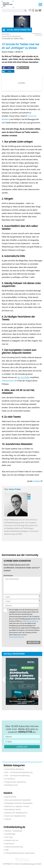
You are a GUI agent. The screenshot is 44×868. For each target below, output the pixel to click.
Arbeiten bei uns (12, 840)
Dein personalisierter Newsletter (18, 800)
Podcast (8, 819)
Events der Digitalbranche (15, 816)
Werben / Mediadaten (14, 831)
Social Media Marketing (11, 36)
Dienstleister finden (13, 810)
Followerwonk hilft (9, 381)
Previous (5, 680)
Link (38, 304)
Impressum (10, 844)
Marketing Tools (11, 785)
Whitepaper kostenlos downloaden (19, 803)
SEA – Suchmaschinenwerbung (17, 776)
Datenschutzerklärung (16, 637)
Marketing (6, 119)
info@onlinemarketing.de (30, 621)
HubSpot (37, 481)
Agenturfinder (11, 797)
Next (39, 680)
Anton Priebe (15, 489)
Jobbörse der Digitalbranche (16, 813)
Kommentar (8, 576)
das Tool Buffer (24, 377)
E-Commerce (10, 779)
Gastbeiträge (10, 834)
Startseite (6, 34)
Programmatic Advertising (15, 782)
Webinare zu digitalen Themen (17, 806)
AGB (7, 850)
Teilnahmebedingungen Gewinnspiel (20, 853)
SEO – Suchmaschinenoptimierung (19, 772)
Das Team (9, 837)
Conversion (32, 116)
